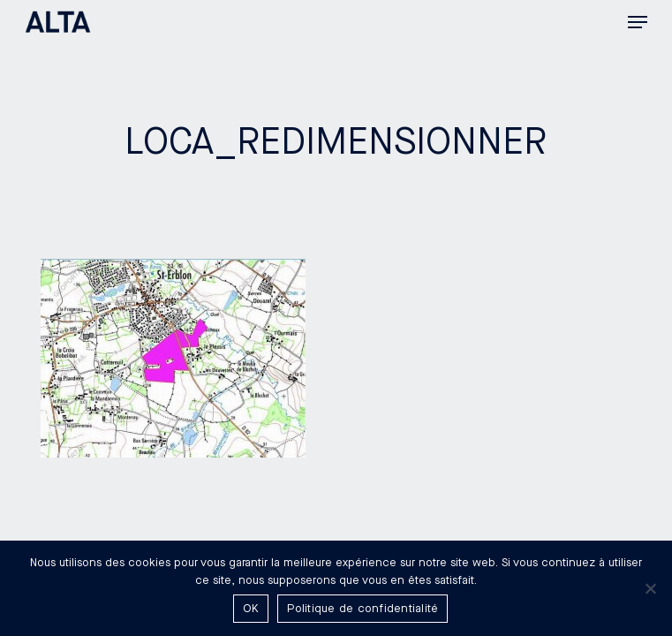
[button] (638, 22)
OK (251, 609)
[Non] (650, 588)
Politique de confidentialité (362, 609)
